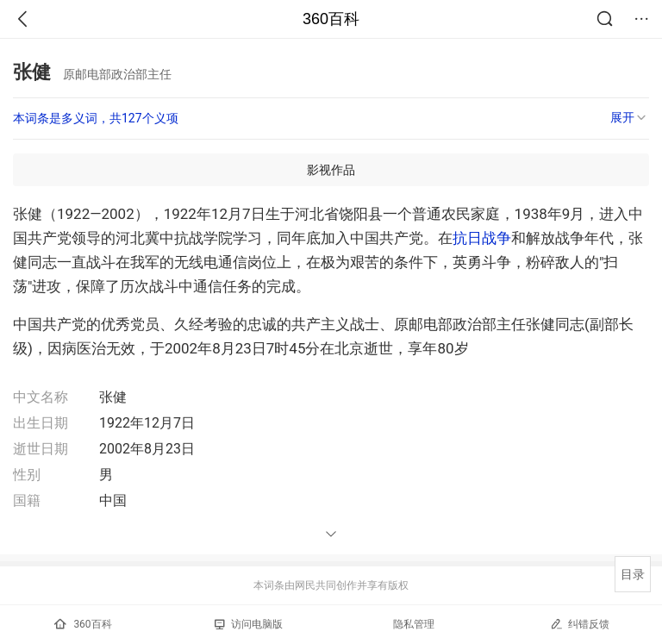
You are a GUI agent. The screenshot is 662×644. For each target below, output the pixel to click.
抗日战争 (482, 238)
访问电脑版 (249, 624)
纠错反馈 (580, 624)
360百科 (331, 19)
